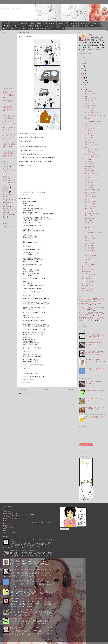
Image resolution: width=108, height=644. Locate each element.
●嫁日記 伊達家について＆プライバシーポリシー (40, 523)
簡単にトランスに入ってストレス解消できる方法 (9, 123)
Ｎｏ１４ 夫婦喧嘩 (88, 260)
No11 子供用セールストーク (90, 267)
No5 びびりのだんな (88, 281)
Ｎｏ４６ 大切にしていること (91, 183)
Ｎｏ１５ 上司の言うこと (89, 257)
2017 (83, 68)
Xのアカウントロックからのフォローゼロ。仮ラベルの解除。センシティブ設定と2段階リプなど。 (9, 94)
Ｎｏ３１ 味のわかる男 (89, 218)
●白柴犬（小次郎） (8, 527)
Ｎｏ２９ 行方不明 (88, 223)
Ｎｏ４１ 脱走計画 (88, 195)
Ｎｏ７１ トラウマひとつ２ (90, 124)
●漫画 (5, 529)
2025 (83, 64)
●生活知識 (6, 517)
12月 (84, 82)
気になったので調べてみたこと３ (89, 23)
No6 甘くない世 (87, 279)
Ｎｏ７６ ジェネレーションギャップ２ (93, 110)
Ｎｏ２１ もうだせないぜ (89, 243)
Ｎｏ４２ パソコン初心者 (89, 192)
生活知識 (5, 26)
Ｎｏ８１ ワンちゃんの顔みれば (91, 98)
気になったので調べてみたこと (46, 23)
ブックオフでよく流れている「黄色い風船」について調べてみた (9, 117)
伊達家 (90, 35)
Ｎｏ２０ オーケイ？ (88, 246)
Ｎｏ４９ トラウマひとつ (89, 176)
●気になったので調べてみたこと (12, 515)
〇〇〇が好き (83, 327)
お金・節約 (14, 26)
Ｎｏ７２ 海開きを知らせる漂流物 (92, 121)
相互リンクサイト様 (23, 29)
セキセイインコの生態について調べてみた (21, 609)
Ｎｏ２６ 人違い (87, 230)
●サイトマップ (7, 227)
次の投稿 (22, 390)
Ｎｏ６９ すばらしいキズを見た (91, 128)
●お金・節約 (7, 512)
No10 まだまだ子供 (88, 269)
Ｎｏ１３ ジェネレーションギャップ (92, 262)
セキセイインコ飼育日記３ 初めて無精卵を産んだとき (95, 408)
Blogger (57, 640)
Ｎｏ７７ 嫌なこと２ (88, 108)
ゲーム (61, 26)
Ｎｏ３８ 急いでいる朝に (89, 202)
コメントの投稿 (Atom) (28, 393)
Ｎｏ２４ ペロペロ (88, 236)
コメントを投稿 (25, 383)
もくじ (5, 174)
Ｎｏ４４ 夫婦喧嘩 (88, 187)
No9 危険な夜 (86, 272)
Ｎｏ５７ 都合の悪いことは (90, 157)
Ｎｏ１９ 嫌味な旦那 (88, 248)
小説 (99, 26)
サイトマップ (14, 23)
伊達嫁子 (25, 201)
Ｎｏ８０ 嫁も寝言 (88, 101)
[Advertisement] (33, 178)
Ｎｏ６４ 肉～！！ (88, 140)
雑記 (4, 190)
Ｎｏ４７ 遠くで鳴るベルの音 (91, 180)
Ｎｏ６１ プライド (88, 147)
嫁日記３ (5, 180)
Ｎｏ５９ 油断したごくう (89, 152)
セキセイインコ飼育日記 (27, 26)
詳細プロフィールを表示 (86, 53)
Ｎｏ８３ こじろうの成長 (89, 94)
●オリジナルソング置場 (9, 532)
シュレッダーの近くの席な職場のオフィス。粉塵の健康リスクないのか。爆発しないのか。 (9, 109)
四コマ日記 (81, 26)
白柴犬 (68, 26)
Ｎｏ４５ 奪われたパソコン (90, 185)
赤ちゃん (5, 211)
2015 (83, 73)
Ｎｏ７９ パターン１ (88, 103)
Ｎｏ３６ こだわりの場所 (89, 206)
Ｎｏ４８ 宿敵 (86, 178)
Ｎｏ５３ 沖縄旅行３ (88, 166)
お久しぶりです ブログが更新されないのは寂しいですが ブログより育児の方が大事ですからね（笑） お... (92, 300)
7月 (84, 89)
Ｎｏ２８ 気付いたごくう (89, 225)
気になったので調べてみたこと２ (68, 23)
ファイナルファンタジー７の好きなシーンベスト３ (9, 129)
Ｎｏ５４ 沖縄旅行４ (88, 164)
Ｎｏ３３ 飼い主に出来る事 (90, 213)
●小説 (5, 520)
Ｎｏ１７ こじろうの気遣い (90, 253)
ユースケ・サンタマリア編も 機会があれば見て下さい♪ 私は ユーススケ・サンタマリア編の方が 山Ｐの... (92, 314)
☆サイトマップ (7, 510)
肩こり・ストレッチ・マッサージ (47, 26)
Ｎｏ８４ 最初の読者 (88, 91)
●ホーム (5, 223)
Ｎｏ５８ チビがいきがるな (90, 154)
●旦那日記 (6, 525)
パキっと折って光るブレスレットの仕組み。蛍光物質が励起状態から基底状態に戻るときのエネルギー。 (9, 154)
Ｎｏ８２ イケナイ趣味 (89, 96)
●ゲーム (5, 522)
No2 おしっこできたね (89, 288)
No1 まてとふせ (87, 291)
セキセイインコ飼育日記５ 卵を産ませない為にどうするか (26, 589)
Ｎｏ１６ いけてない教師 (89, 255)
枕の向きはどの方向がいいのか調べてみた (21, 619)
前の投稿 (72, 390)
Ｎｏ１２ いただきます (89, 265)
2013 (83, 78)
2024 (83, 66)
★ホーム (6, 508)
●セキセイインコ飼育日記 (10, 518)
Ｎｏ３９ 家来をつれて (89, 199)
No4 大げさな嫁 (87, 283)
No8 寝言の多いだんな (89, 274)
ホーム (5, 23)
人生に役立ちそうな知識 (27, 23)
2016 (83, 71)
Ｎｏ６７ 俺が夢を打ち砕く (90, 133)
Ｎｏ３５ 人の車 (87, 209)
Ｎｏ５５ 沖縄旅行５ (88, 161)
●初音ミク (6, 530)
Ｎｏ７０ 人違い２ (88, 126)
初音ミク (5, 198)
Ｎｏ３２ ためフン (88, 216)
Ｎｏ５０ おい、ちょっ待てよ (91, 173)
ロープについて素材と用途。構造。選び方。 (9, 135)
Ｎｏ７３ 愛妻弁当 (88, 119)
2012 (83, 80)
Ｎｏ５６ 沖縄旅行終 (88, 159)
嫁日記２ (5, 178)
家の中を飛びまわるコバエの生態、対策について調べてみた (95, 417)
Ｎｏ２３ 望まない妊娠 (89, 238)
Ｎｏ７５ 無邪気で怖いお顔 (90, 113)
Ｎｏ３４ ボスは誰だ (88, 211)
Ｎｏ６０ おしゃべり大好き (90, 150)
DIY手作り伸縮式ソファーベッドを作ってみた (9, 102)
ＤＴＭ (5, 164)
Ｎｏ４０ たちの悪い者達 (89, 197)
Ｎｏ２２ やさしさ (88, 241)
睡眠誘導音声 (6, 206)
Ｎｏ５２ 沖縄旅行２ (88, 168)
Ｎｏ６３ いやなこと (88, 143)
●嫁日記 (5, 524)
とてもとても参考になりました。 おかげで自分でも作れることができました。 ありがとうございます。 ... (92, 309)
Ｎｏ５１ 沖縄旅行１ (88, 171)
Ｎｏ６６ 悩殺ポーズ (88, 135)
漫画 (74, 26)
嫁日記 (5, 29)
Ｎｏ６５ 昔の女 (87, 138)
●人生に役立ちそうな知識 (10, 513)
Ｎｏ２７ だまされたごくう (90, 228)
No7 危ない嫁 (86, 276)
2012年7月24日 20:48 (29, 379)
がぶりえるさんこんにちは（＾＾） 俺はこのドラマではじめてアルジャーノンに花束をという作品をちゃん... (92, 319)
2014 (83, 75)
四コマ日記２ (91, 26)
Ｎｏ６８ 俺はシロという (89, 131)
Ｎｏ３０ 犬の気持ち (88, 221)
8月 (84, 87)
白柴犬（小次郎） (8, 215)
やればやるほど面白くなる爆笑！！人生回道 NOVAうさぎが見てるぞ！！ (9, 145)
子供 (4, 196)
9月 (84, 85)
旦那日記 (12, 29)
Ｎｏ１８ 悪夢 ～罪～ (89, 250)
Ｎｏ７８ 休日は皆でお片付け (91, 106)
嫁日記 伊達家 (11, 8)
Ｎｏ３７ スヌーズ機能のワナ (91, 204)
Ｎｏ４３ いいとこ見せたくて (91, 190)
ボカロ (62, 29)
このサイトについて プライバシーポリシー (45, 29)
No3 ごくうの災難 (88, 286)
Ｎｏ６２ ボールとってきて (90, 145)
